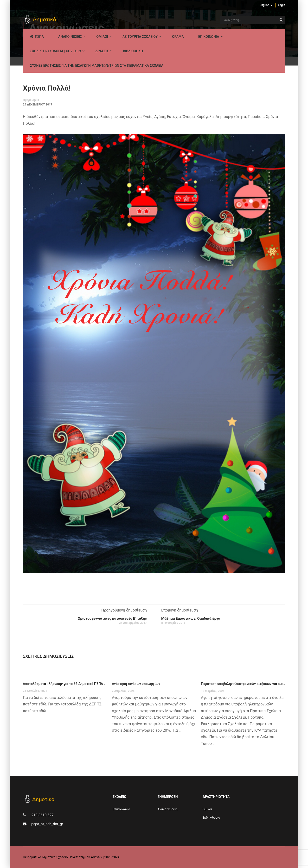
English (264, 5)
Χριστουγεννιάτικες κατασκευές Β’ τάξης (112, 618)
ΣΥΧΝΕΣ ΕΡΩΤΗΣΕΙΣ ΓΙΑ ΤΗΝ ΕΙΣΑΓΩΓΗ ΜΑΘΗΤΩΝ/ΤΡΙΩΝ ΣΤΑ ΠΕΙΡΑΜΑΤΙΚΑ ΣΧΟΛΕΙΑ (97, 66)
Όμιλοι (207, 809)
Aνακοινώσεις (168, 809)
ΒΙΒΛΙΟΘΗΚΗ (133, 51)
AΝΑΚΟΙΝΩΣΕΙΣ (70, 37)
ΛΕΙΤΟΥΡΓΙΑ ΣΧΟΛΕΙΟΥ (140, 37)
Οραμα (178, 37)
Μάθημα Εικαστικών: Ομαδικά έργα (191, 618)
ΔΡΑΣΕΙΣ (102, 51)
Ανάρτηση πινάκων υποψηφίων (136, 684)
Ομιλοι (102, 37)
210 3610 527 (42, 815)
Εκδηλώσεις (211, 818)
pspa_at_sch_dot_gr (47, 824)
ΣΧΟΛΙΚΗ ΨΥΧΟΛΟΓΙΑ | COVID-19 (55, 51)
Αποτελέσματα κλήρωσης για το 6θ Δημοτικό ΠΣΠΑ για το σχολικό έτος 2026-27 (65, 684)
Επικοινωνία (121, 809)
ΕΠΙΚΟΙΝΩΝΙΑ (209, 37)
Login (282, 5)
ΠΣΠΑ (37, 37)
